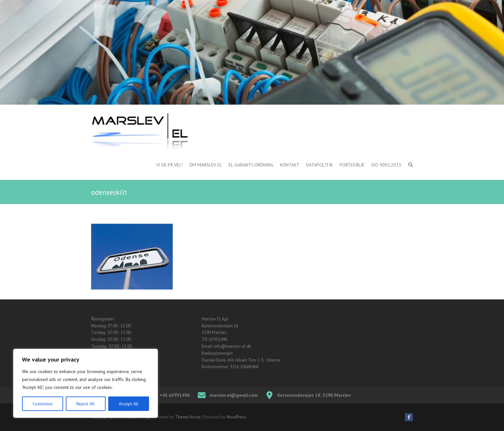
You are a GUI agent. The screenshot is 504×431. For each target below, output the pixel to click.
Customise (43, 404)
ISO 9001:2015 (386, 165)
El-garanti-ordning (251, 165)
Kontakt (290, 165)
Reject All (86, 404)
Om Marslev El (206, 165)
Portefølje (352, 165)
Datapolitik (319, 165)
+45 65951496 (175, 395)
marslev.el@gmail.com (234, 395)
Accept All (129, 404)
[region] (86, 383)
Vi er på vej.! (169, 165)
